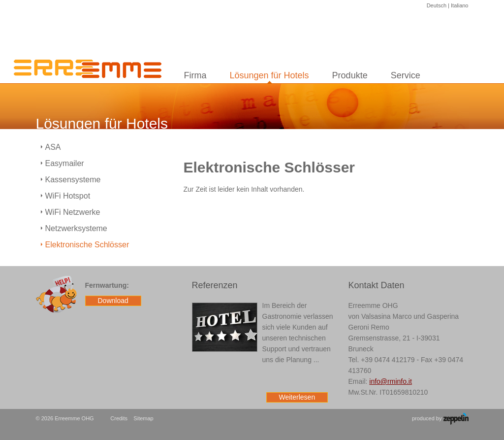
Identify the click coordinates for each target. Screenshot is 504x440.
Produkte (350, 75)
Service (406, 75)
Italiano (459, 5)
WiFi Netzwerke (73, 212)
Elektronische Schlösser (87, 245)
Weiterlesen (297, 397)
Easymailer (65, 163)
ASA (53, 147)
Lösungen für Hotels (269, 75)
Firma (195, 75)
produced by (440, 419)
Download (113, 301)
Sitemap (143, 418)
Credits (119, 418)
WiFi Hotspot (68, 196)
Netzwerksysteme (76, 228)
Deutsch (437, 5)
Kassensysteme (73, 180)
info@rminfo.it (391, 381)
